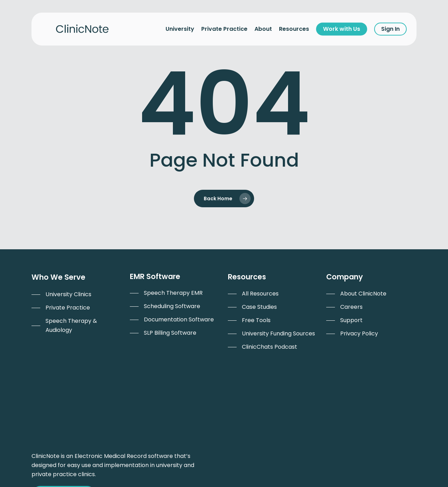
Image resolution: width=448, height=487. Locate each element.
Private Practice (224, 29)
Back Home (218, 199)
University (180, 29)
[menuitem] (61, 294)
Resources (294, 29)
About (263, 29)
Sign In (390, 29)
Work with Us (342, 29)
